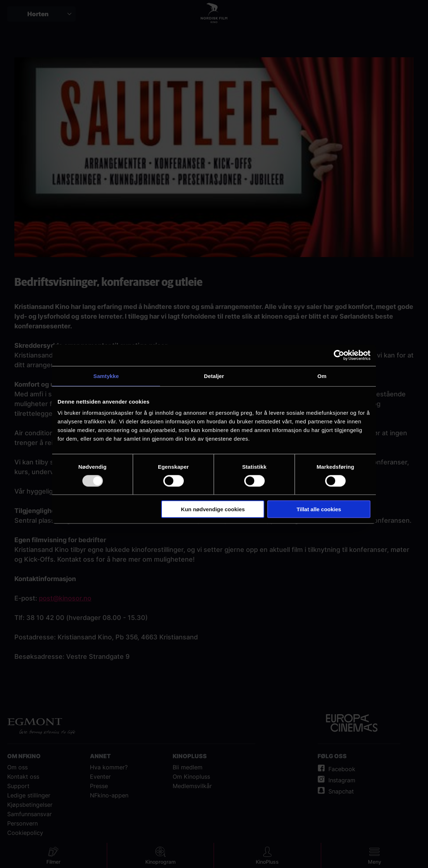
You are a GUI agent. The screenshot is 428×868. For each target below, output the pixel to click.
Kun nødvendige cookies (213, 509)
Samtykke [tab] (106, 376)
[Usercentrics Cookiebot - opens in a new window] (339, 355)
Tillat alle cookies (319, 509)
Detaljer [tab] (214, 376)
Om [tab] (322, 376)
